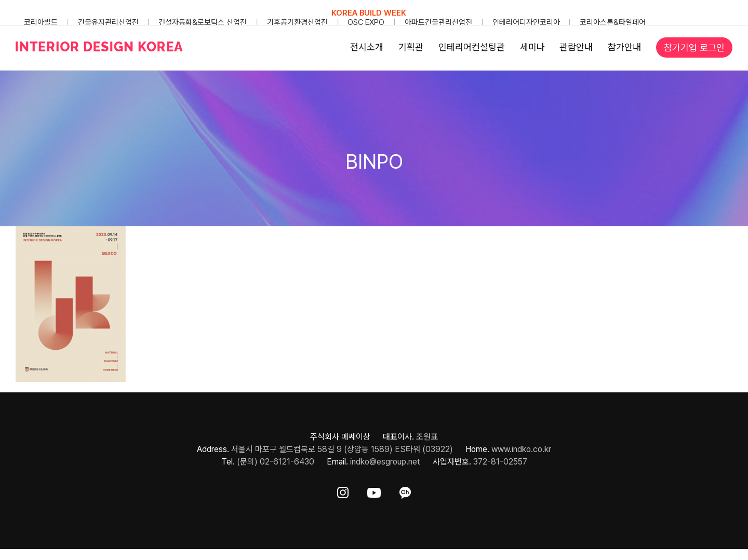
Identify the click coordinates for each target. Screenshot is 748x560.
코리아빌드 (41, 22)
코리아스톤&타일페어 (613, 22)
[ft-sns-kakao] (405, 491)
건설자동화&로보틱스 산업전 (203, 22)
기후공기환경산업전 (297, 22)
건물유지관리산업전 (108, 22)
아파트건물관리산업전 (438, 22)
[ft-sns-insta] (343, 491)
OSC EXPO (366, 22)
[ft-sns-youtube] (374, 491)
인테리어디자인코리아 (526, 22)
